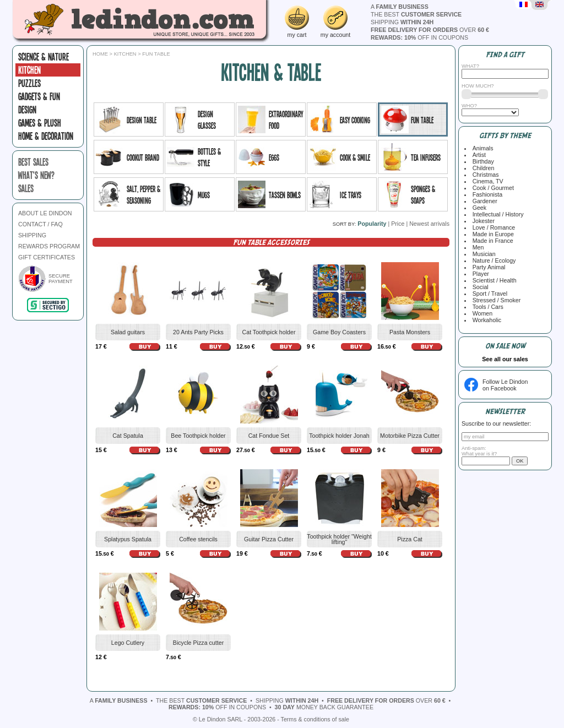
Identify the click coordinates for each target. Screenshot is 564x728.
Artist (478, 155)
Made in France (491, 241)
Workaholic (486, 320)
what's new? (36, 175)
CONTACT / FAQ (40, 224)
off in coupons (419, 37)
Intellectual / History (497, 214)
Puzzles (29, 83)
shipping (402, 22)
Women (481, 313)
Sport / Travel (488, 294)
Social (479, 287)
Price (398, 224)
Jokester (482, 221)
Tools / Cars (486, 307)
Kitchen (29, 70)
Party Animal (487, 267)
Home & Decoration (46, 136)
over (430, 30)
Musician (482, 254)
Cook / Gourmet (492, 188)
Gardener (483, 201)
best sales (33, 162)
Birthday (482, 161)
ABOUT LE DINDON (45, 213)
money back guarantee (324, 707)
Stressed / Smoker (495, 300)
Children (482, 168)
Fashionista (486, 194)
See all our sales (505, 359)
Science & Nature (44, 57)
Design (27, 110)
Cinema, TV (486, 181)
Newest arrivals (429, 224)
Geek (478, 208)
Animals (481, 148)
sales (26, 188)
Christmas (484, 175)
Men (477, 247)
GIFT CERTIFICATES (47, 257)
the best (416, 14)
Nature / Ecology (493, 260)
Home (100, 54)
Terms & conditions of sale (315, 719)
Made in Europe (492, 234)
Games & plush (40, 123)
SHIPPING (32, 235)
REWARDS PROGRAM (49, 246)
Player (479, 274)
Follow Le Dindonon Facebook (505, 385)
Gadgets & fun (39, 96)
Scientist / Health (493, 280)
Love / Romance (492, 227)
